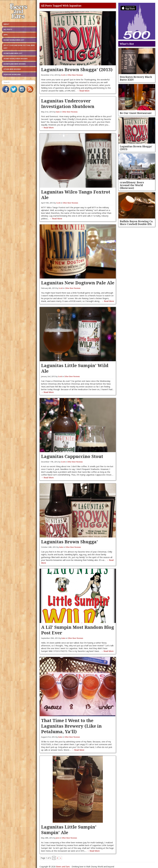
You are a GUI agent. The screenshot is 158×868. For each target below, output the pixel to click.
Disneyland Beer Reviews (15, 64)
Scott (63, 75)
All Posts (8, 29)
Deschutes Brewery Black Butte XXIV (136, 78)
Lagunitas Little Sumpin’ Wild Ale (75, 368)
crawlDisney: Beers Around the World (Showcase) (132, 185)
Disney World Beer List (14, 40)
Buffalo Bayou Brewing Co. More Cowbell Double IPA (137, 223)
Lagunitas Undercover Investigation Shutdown (68, 103)
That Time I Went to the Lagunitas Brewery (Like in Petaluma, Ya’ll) (71, 726)
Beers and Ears (63, 867)
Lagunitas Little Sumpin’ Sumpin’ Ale (69, 830)
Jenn (58, 838)
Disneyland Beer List (13, 53)
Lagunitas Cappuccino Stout (72, 456)
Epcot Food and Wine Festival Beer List (19, 47)
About (6, 24)
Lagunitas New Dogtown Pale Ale (78, 283)
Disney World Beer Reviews (16, 59)
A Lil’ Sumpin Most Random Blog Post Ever (78, 630)
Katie (58, 112)
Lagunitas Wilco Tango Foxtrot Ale (76, 195)
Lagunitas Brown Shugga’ (69, 542)
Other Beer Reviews (12, 69)
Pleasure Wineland (12, 74)
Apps (6, 35)
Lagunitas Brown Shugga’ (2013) (77, 69)
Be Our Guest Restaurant (136, 113)
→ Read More (83, 91)
